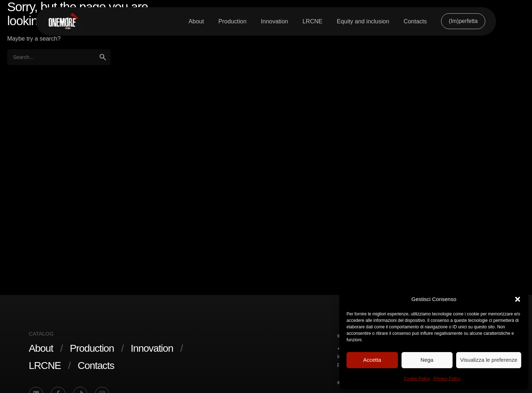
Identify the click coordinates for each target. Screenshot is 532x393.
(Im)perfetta (463, 21)
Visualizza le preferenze (489, 360)
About (41, 348)
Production (92, 348)
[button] (518, 299)
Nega (427, 360)
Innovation (152, 348)
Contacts (96, 366)
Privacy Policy (447, 379)
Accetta (372, 360)
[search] (103, 57)
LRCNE (45, 366)
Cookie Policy (417, 379)
